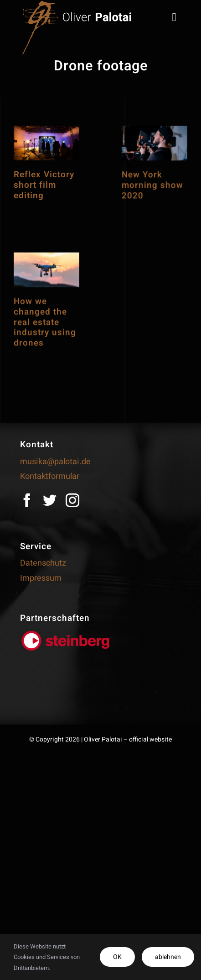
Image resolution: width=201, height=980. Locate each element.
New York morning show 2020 (142, 201)
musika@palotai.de (55, 462)
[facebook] (27, 500)
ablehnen (168, 957)
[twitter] (50, 500)
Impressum (41, 578)
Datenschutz (43, 563)
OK (117, 957)
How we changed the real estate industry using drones (45, 342)
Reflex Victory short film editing (44, 185)
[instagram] (72, 500)
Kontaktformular (50, 476)
